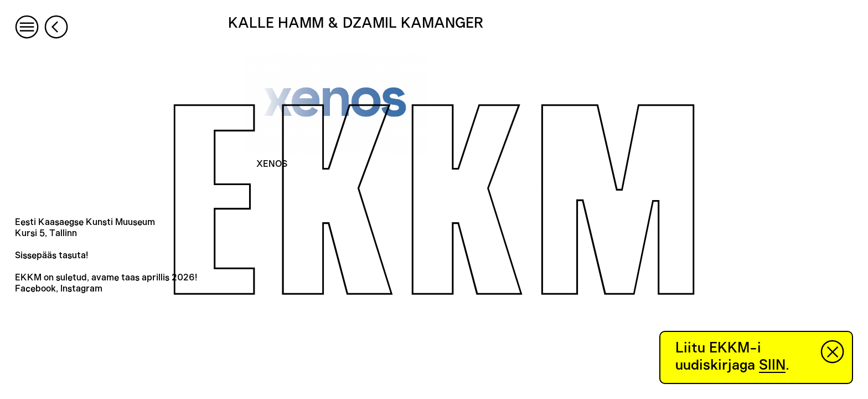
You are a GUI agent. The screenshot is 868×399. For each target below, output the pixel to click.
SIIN (772, 365)
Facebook (35, 289)
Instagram (81, 289)
